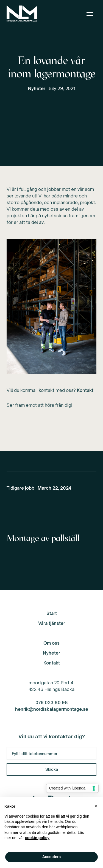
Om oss (51, 643)
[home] (22, 13)
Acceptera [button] (52, 857)
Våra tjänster (52, 623)
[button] (90, 13)
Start (52, 613)
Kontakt (85, 390)
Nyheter (37, 88)
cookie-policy (37, 838)
